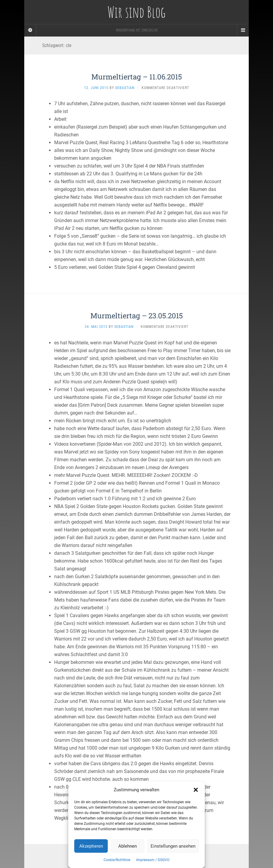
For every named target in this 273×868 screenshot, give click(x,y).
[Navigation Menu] (243, 30)
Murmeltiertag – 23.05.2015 (137, 316)
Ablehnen (128, 846)
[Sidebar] (30, 30)
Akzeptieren (91, 846)
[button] (196, 790)
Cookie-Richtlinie (117, 860)
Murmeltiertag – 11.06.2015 (137, 77)
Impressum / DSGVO (153, 860)
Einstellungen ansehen (173, 846)
